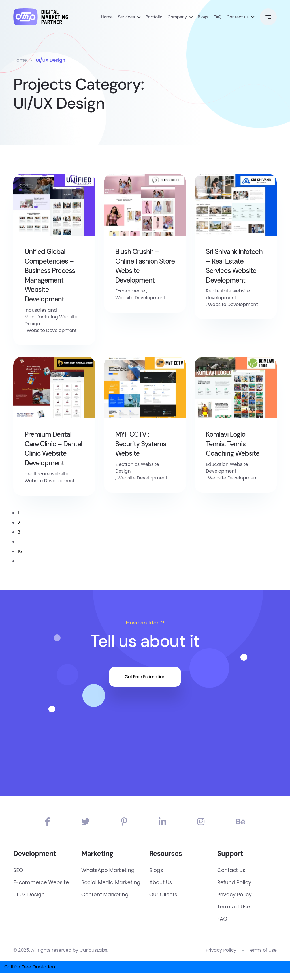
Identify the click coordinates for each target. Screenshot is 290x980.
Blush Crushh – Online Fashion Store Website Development (145, 266)
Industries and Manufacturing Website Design (51, 317)
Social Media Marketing (111, 882)
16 (20, 551)
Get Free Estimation (145, 677)
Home (107, 17)
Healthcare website (46, 474)
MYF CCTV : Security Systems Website (141, 444)
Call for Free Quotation (30, 967)
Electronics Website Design (137, 468)
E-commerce (130, 291)
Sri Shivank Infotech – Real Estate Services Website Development (234, 266)
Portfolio (154, 17)
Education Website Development (227, 468)
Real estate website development (228, 294)
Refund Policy (234, 882)
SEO (18, 870)
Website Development (52, 330)
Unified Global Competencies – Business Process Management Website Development (50, 275)
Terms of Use (234, 907)
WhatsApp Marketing (108, 870)
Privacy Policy (234, 894)
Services (126, 17)
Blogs (203, 17)
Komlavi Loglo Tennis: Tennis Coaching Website (233, 444)
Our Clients (163, 894)
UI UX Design (29, 894)
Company (177, 17)
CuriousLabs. (94, 950)
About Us (161, 882)
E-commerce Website (41, 882)
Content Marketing (105, 894)
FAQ (217, 17)
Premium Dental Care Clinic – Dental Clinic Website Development (53, 449)
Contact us (238, 17)
